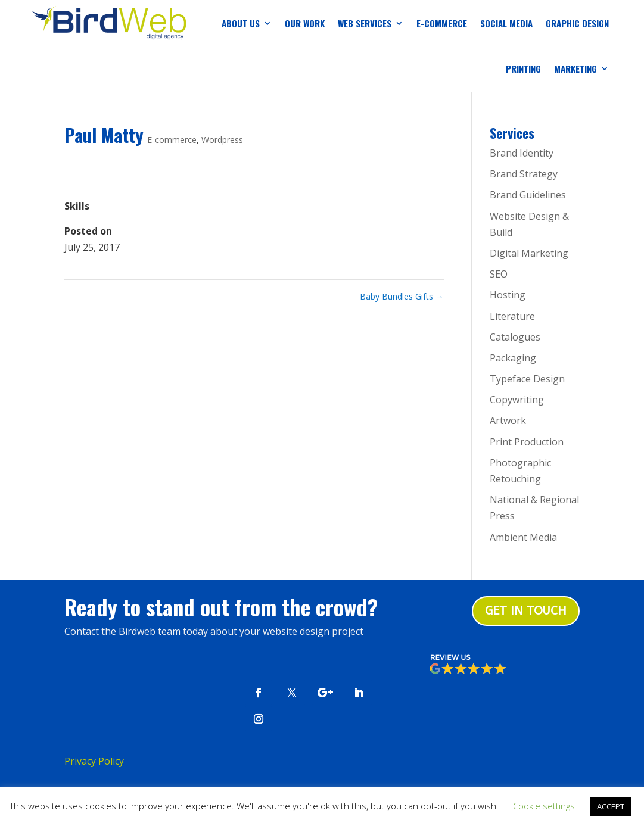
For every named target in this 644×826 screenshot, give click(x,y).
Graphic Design (577, 23)
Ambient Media (523, 537)
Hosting (508, 295)
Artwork (508, 420)
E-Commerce (442, 23)
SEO (499, 274)
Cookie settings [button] (544, 806)
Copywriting (517, 400)
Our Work (305, 23)
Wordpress (222, 140)
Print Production (527, 442)
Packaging (513, 358)
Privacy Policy (94, 761)
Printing (523, 68)
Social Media (506, 23)
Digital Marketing (529, 253)
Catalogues (515, 337)
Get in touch (526, 611)
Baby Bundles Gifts (402, 296)
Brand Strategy (524, 174)
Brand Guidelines (528, 195)
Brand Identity (522, 153)
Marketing (575, 68)
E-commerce (172, 140)
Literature (512, 316)
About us (241, 23)
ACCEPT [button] (611, 806)
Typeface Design (527, 379)
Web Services (365, 23)
